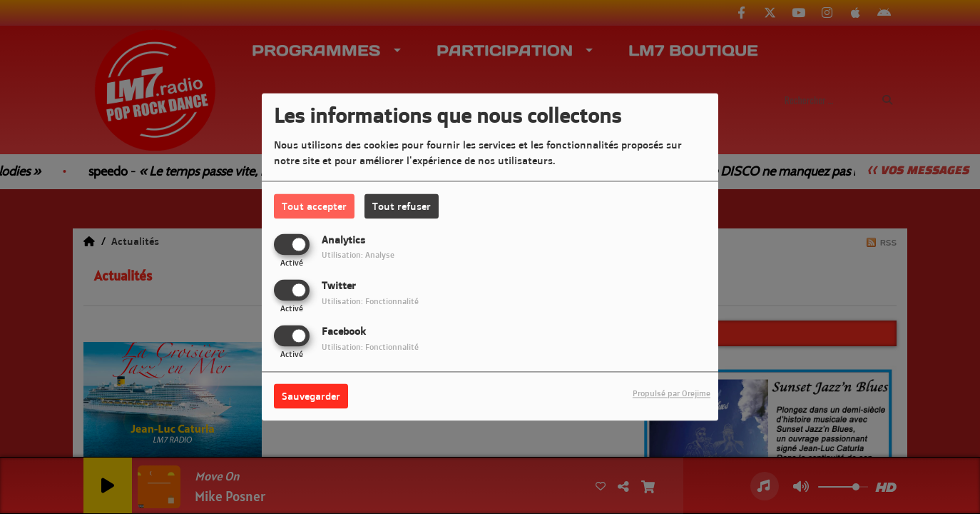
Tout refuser (402, 206)
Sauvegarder (311, 397)
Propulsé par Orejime (672, 394)
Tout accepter (314, 206)
